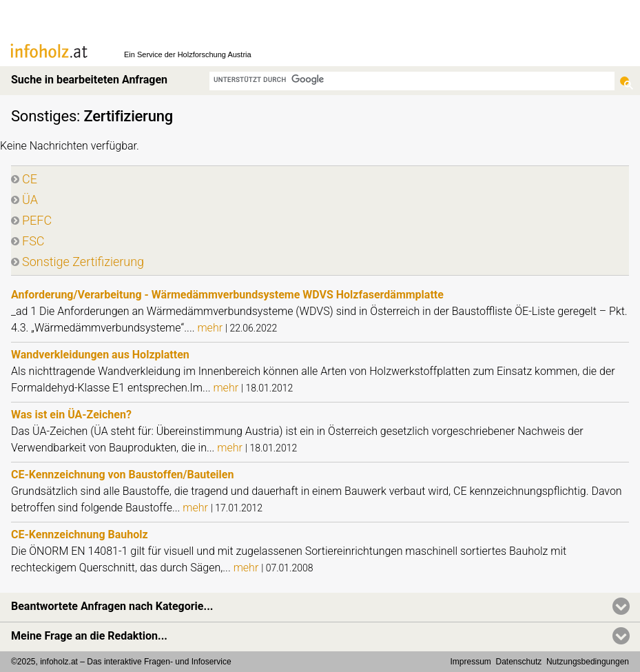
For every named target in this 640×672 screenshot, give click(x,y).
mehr (211, 328)
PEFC (37, 220)
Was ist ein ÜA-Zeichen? (71, 415)
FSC (33, 241)
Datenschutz (519, 662)
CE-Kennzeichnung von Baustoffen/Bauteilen (122, 475)
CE (30, 179)
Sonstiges (44, 116)
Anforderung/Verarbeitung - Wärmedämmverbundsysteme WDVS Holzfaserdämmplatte (227, 295)
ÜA (30, 200)
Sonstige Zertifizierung (83, 262)
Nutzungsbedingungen (588, 662)
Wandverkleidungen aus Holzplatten (100, 355)
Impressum (471, 662)
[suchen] (412, 80)
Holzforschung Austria (215, 54)
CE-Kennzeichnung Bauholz (80, 534)
